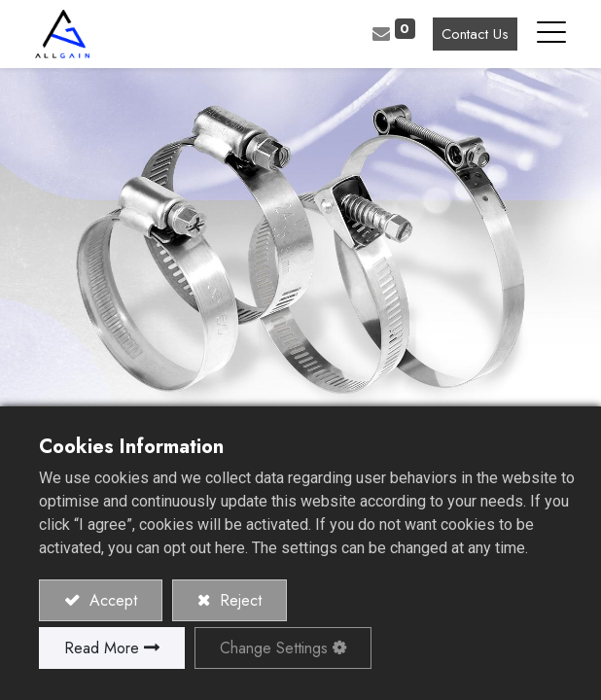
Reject (238, 600)
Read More (102, 648)
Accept (111, 600)
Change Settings (274, 648)
